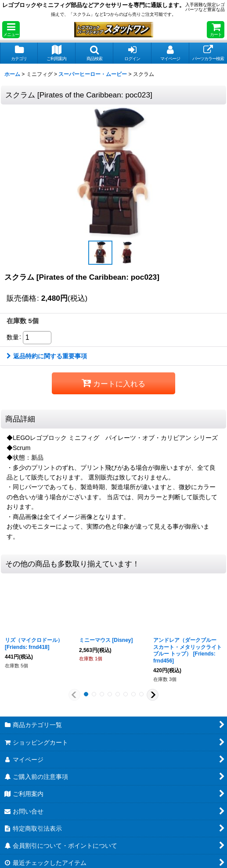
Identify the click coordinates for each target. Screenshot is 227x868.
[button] (11, 30)
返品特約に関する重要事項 (47, 356)
